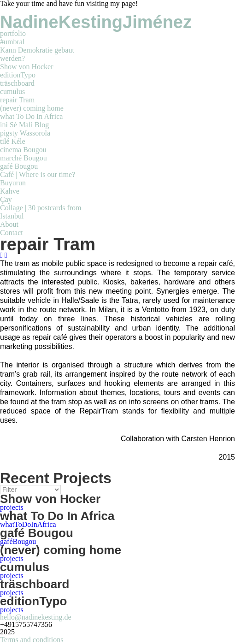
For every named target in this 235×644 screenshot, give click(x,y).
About (9, 224)
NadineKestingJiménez (96, 22)
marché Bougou (23, 158)
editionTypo (18, 75)
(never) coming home (32, 108)
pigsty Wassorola (25, 133)
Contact (12, 233)
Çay (6, 199)
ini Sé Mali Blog (24, 125)
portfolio (13, 33)
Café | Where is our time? (38, 174)
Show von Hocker (27, 67)
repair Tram (17, 100)
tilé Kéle (13, 141)
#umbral (12, 42)
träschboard (17, 83)
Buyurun (13, 183)
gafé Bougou (19, 166)
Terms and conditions (32, 640)
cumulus (12, 92)
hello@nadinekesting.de (36, 617)
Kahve (10, 191)
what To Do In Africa (31, 116)
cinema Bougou (23, 150)
